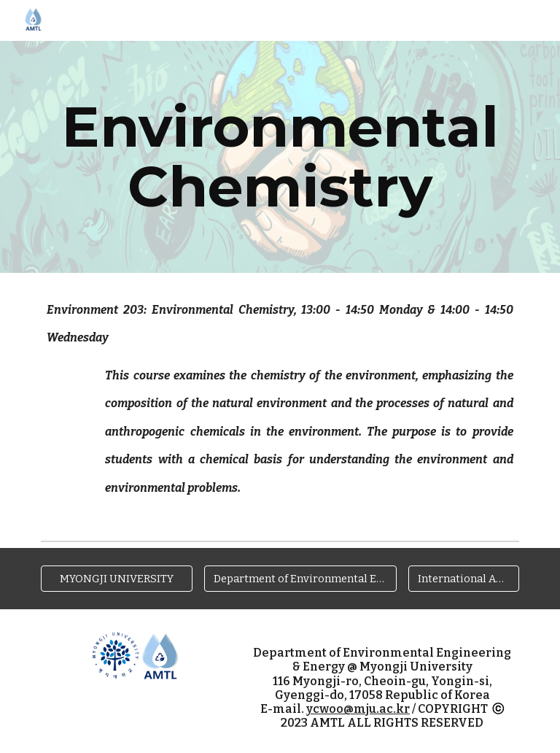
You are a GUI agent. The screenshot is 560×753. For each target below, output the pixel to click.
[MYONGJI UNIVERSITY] (116, 579)
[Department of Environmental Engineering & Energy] (300, 579)
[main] (280, 157)
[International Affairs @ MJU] (463, 579)
